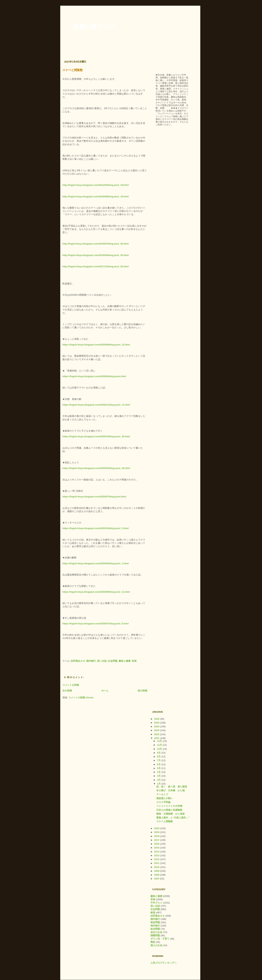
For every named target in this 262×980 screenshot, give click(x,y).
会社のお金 (156, 932)
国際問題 (155, 935)
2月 (159, 780)
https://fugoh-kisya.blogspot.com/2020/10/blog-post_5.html (96, 528)
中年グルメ (156, 903)
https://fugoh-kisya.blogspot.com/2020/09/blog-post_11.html (96, 592)
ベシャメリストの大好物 (169, 806)
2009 (157, 871)
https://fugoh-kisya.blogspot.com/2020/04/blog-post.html (94, 376)
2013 (157, 855)
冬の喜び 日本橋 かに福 (170, 790)
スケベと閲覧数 (73, 70)
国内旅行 (91, 661)
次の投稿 (67, 691)
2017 (157, 840)
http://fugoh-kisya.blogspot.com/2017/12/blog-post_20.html (96, 266)
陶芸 (153, 942)
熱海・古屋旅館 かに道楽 (170, 814)
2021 (157, 738)
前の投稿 (142, 691)
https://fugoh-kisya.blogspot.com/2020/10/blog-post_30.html (96, 436)
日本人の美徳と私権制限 (169, 810)
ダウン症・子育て (160, 939)
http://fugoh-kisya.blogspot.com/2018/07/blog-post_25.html (96, 244)
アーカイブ (162, 794)
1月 (159, 784)
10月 (160, 749)
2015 (157, 848)
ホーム (105, 691)
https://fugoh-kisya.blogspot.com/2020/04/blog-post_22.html (96, 468)
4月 (159, 772)
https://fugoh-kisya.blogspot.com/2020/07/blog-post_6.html (96, 624)
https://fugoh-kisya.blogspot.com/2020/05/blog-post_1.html (96, 563)
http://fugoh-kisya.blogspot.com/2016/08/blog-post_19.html (96, 196)
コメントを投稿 (71, 685)
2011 (157, 863)
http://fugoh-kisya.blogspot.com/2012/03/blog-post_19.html (96, 185)
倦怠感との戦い (165, 798)
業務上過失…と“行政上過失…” (173, 818)
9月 (159, 753)
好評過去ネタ (78, 661)
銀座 (153, 912)
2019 (157, 832)
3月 (159, 776)
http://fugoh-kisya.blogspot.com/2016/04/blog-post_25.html (96, 255)
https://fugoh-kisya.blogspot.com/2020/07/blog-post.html (94, 497)
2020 (157, 828)
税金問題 (155, 922)
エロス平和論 (163, 802)
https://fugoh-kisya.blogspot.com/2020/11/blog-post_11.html (96, 405)
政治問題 (155, 929)
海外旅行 (155, 926)
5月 (159, 768)
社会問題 (113, 661)
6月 (159, 764)
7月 (159, 760)
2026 (157, 719)
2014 (157, 852)
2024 (157, 726)
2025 (157, 723)
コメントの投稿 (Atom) (81, 698)
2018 (157, 836)
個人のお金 (156, 945)
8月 (159, 757)
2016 (157, 844)
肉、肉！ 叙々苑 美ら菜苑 (172, 787)
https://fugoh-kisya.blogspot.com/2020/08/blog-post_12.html (96, 345)
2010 (157, 867)
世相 (134, 661)
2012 (157, 859)
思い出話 (102, 661)
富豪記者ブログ (94, 27)
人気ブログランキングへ (163, 963)
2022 (157, 734)
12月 (160, 741)
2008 (157, 875)
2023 (157, 730)
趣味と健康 (125, 661)
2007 (157, 879)
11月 (160, 745)
